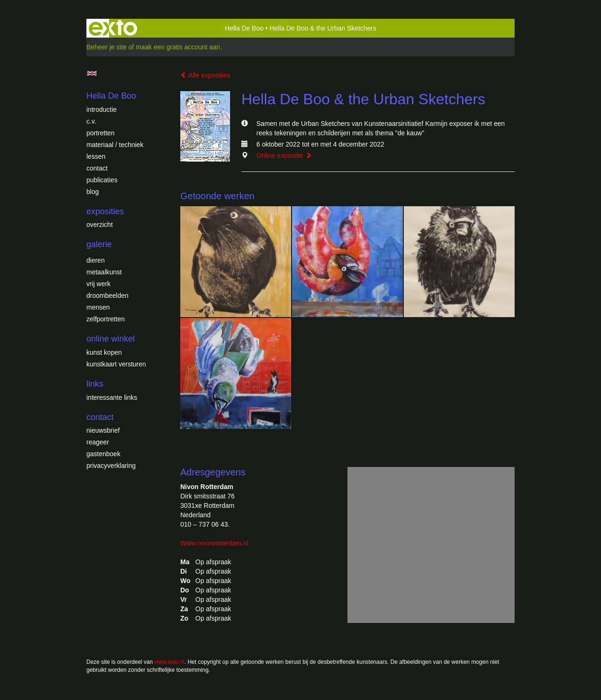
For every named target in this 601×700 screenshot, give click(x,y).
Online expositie (284, 156)
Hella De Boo (244, 28)
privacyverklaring (111, 466)
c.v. (91, 121)
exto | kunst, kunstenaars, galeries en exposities (113, 28)
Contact (97, 168)
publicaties (102, 180)
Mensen (98, 307)
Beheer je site (107, 47)
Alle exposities (205, 75)
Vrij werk (98, 284)
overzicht (100, 225)
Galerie (99, 244)
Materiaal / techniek (115, 145)
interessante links (112, 397)
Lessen (96, 156)
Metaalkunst (104, 272)
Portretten (100, 133)
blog (92, 192)
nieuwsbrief (103, 430)
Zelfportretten (106, 319)
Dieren (96, 260)
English (92, 73)
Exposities (105, 211)
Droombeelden (108, 296)
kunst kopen (104, 352)
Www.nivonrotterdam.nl (214, 543)
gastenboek (103, 454)
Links (95, 384)
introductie (102, 109)
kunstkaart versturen (116, 364)
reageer (98, 442)
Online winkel (111, 339)
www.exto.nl (170, 662)
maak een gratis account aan (178, 47)
